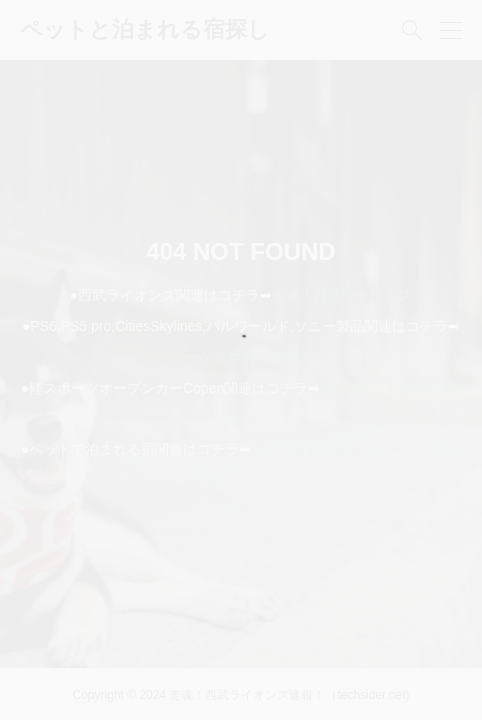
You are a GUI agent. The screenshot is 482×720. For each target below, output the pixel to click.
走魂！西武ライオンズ (342, 295)
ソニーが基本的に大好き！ (241, 357)
